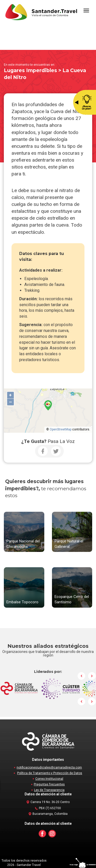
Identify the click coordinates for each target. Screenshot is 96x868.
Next (92, 676)
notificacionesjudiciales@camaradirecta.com (49, 767)
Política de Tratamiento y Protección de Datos (50, 773)
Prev (82, 676)
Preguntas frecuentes (49, 784)
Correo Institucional (49, 779)
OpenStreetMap (61, 429)
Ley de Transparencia (49, 790)
